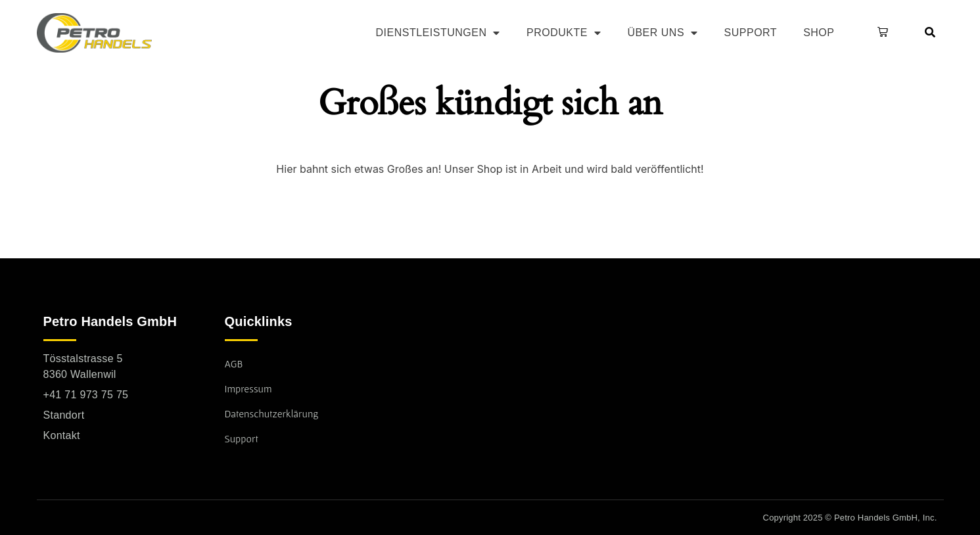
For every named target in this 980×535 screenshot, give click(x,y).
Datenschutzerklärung (272, 413)
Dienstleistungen (438, 33)
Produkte (564, 33)
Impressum (248, 388)
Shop (819, 33)
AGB (234, 363)
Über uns (662, 33)
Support (751, 33)
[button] (880, 33)
